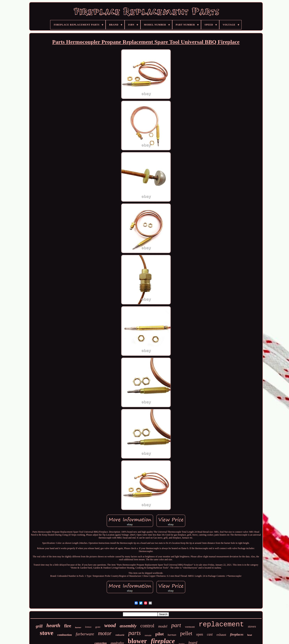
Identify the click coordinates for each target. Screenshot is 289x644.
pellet (186, 633)
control (147, 626)
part (176, 625)
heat (250, 635)
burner (78, 627)
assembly (128, 626)
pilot (160, 634)
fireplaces (237, 634)
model (163, 626)
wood (110, 625)
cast (210, 634)
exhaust (221, 635)
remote (148, 635)
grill (39, 626)
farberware (85, 634)
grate (98, 627)
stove (47, 633)
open (200, 634)
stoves (252, 626)
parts (135, 633)
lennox (88, 627)
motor (105, 633)
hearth (53, 625)
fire (68, 626)
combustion (64, 635)
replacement (221, 625)
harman (172, 635)
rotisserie (120, 635)
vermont (190, 627)
